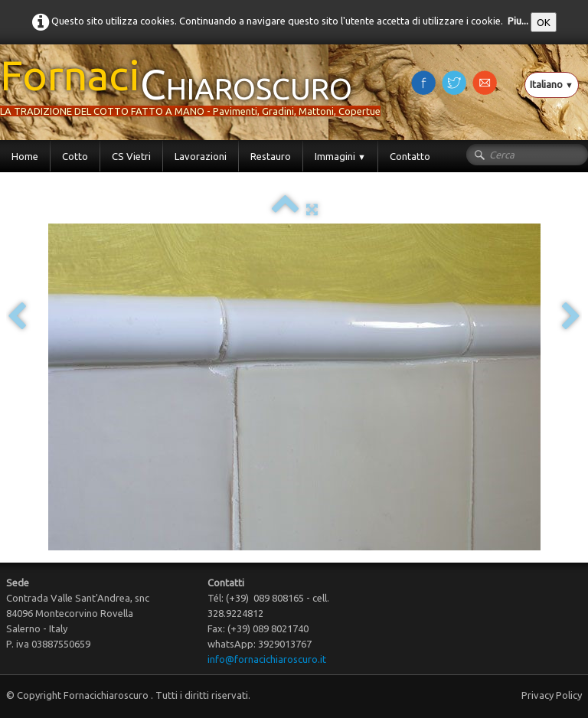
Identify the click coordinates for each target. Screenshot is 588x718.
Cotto (75, 156)
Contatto (410, 156)
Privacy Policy (552, 695)
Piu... (518, 21)
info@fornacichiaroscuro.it (267, 659)
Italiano (552, 84)
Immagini (340, 156)
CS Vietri (131, 156)
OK (544, 22)
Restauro (271, 156)
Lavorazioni (201, 156)
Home (25, 156)
